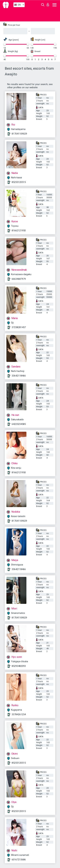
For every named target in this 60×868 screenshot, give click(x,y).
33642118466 (19, 376)
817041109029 (19, 134)
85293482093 (19, 666)
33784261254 (19, 714)
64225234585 (19, 424)
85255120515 (19, 182)
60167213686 (19, 860)
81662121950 (19, 231)
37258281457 (19, 327)
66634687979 (19, 279)
